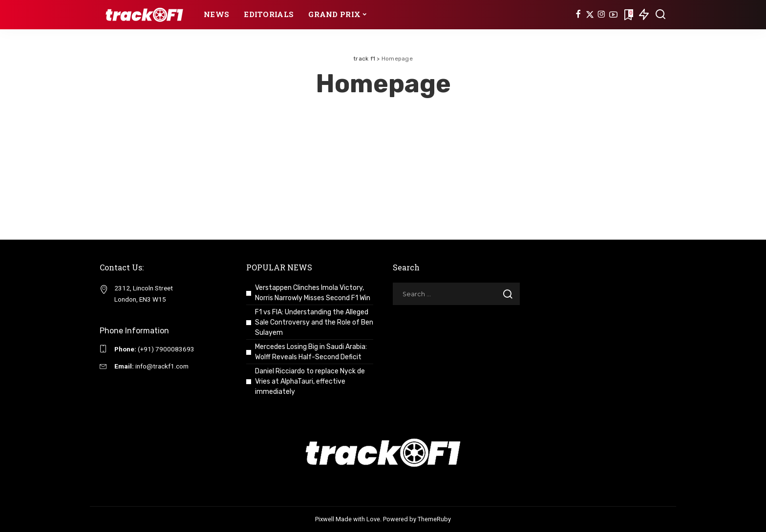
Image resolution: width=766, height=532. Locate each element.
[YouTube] (613, 15)
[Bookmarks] (628, 15)
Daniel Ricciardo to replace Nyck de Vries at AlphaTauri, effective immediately (310, 381)
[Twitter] (590, 15)
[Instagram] (602, 15)
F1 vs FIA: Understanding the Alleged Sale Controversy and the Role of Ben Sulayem (314, 322)
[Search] (660, 15)
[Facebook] (578, 15)
